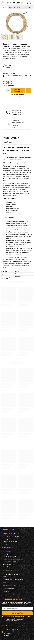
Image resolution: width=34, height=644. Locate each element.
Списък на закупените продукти (13, 559)
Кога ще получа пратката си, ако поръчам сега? (17, 112)
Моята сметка (8, 547)
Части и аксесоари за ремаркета (23, 7)
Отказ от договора (8, 588)
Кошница (5, 554)
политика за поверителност (11, 585)
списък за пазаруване (10, 557)
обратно (4, 7)
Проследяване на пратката (11, 536)
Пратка (5, 577)
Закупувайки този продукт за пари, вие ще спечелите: (19, 124)
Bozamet (13, 73)
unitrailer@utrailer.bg (11, 629)
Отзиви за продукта (12, 138)
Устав (4, 583)
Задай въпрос (9, 142)
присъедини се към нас (12, 599)
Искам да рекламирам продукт (12, 539)
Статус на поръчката (9, 534)
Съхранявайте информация (11, 574)
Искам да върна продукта (11, 542)
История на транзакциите (11, 562)
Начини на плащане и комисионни (13, 580)
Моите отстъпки (8, 564)
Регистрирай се (17, 613)
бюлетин (5, 567)
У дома (11, 7)
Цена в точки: (15, 121)
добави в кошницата (18, 91)
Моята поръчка (8, 530)
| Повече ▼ (28, 277)
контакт (5, 544)
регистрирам (7, 551)
